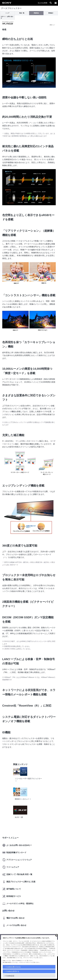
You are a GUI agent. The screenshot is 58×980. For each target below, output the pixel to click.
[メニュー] (56, 3)
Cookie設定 (10, 976)
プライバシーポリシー (25, 962)
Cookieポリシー (20, 961)
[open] (51, 3)
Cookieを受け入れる (13, 967)
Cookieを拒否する (13, 971)
